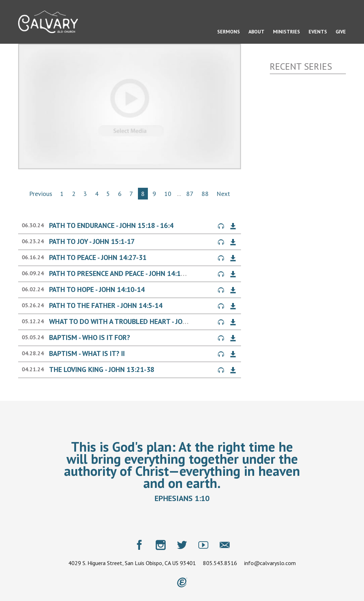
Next (223, 194)
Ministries (287, 32)
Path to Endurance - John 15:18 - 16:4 (111, 225)
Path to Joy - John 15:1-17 (92, 241)
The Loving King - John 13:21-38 (102, 369)
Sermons (229, 32)
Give (341, 32)
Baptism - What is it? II (87, 353)
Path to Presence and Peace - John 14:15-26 (122, 273)
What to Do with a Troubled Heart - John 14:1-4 (131, 321)
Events (318, 32)
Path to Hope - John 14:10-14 (97, 289)
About (256, 32)
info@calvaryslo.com (270, 563)
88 (205, 194)
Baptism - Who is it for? (90, 337)
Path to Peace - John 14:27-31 (98, 257)
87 (190, 194)
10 (168, 194)
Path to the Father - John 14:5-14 (106, 305)
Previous (41, 194)
